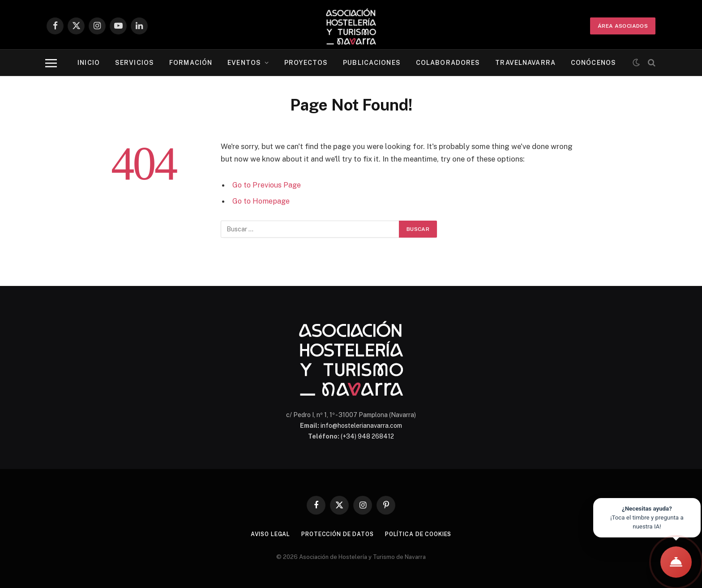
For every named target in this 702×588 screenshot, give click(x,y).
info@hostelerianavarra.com (361, 426)
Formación (191, 63)
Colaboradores (448, 63)
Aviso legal (265, 534)
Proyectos (306, 63)
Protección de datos (336, 534)
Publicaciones (372, 63)
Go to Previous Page (268, 185)
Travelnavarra (525, 63)
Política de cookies (422, 534)
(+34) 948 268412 (367, 436)
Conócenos (593, 63)
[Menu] (51, 63)
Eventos (244, 63)
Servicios (135, 63)
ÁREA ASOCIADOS (623, 26)
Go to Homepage (262, 201)
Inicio (89, 63)
